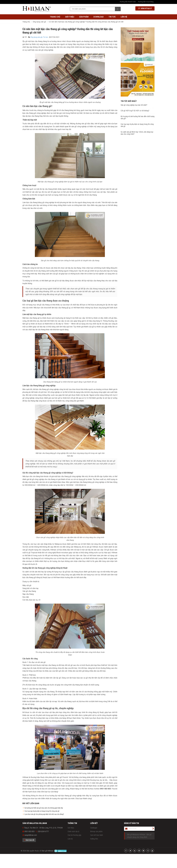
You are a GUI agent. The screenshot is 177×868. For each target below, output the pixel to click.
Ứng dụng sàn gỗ (36, 37)
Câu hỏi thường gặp (74, 835)
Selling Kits (94, 839)
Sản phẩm (84, 17)
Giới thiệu (70, 17)
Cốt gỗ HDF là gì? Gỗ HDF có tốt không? (135, 111)
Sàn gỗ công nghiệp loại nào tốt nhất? (134, 105)
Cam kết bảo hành (97, 835)
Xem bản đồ (29, 840)
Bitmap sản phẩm (96, 831)
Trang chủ (55, 17)
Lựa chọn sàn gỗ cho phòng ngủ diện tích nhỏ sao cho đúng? (44, 814)
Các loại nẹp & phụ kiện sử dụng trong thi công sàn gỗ (42, 811)
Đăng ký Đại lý (145, 8)
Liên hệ (124, 17)
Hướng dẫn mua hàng (146, 2)
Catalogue (94, 828)
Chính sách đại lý (73, 831)
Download (99, 17)
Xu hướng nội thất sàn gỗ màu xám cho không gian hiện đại (44, 808)
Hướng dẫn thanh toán (128, 2)
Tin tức (112, 17)
